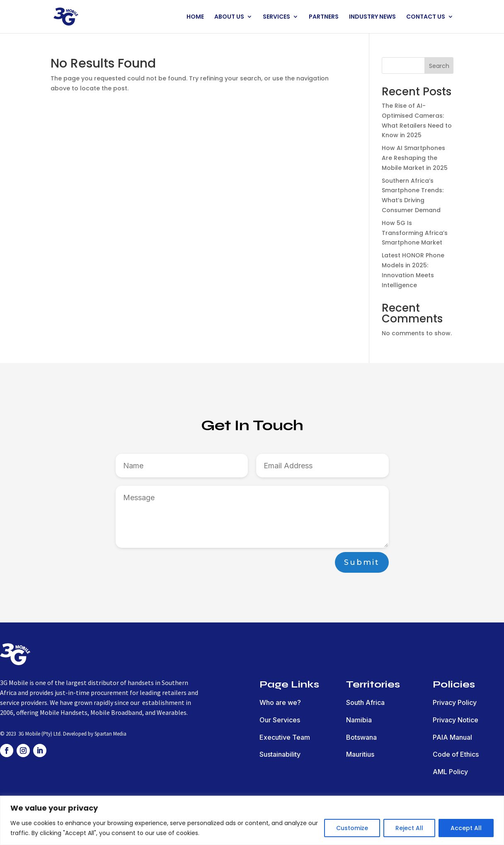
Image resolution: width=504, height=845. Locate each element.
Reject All (409, 828)
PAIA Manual (452, 737)
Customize (352, 828)
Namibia (359, 720)
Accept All (466, 828)
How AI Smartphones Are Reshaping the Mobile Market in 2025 (415, 158)
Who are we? (280, 702)
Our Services (280, 720)
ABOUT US (229, 17)
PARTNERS (324, 17)
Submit (362, 562)
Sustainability (280, 754)
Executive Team (285, 737)
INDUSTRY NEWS (372, 17)
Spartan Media (110, 734)
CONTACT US (426, 17)
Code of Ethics (456, 754)
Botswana (361, 737)
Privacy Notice (456, 720)
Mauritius (360, 754)
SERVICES (276, 17)
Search (439, 66)
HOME (195, 17)
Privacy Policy (455, 702)
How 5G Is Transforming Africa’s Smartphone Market (415, 233)
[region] (252, 820)
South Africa (365, 702)
